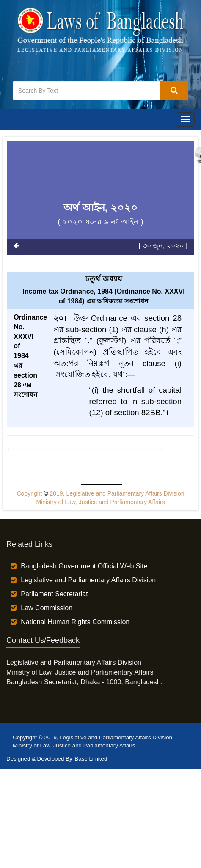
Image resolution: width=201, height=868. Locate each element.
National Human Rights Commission (75, 622)
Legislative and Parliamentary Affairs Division (88, 580)
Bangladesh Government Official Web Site (84, 566)
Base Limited (91, 759)
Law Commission (47, 608)
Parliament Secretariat (54, 594)
